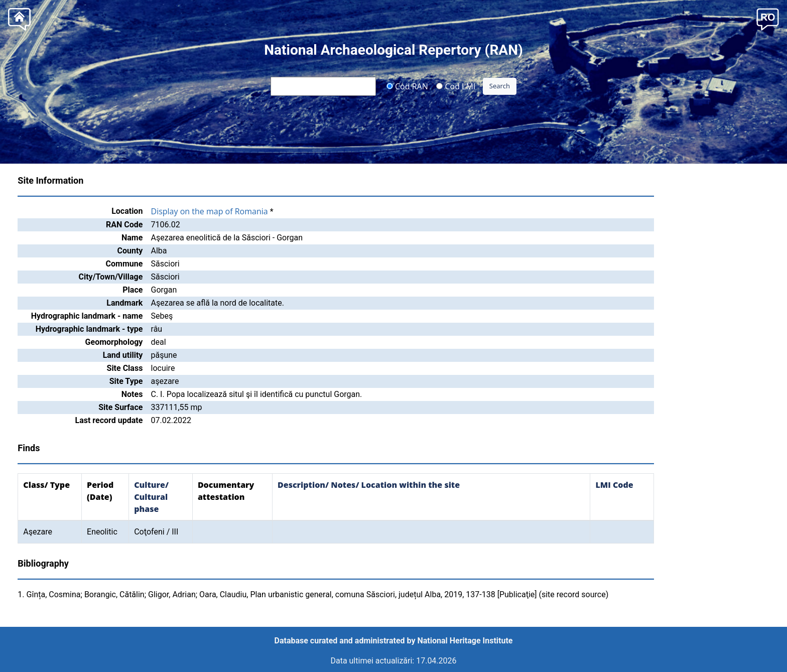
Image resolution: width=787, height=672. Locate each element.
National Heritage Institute (465, 641)
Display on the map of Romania (210, 211)
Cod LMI (456, 86)
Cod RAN (407, 86)
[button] (768, 18)
